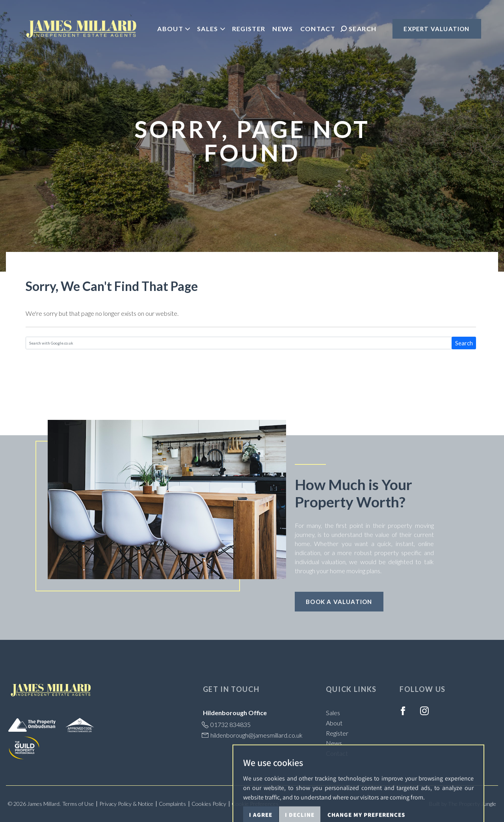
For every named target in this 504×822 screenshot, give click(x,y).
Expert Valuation (436, 29)
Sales (333, 713)
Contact (318, 29)
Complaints (172, 804)
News (283, 29)
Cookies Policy (209, 804)
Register (249, 29)
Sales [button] (211, 29)
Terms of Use (78, 804)
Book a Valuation (339, 602)
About (334, 723)
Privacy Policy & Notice (126, 804)
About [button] (174, 29)
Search (464, 343)
